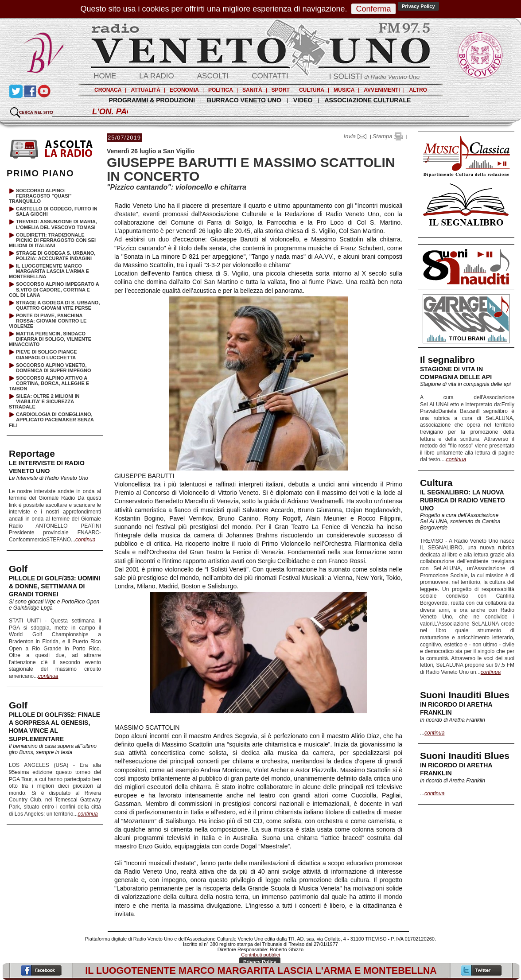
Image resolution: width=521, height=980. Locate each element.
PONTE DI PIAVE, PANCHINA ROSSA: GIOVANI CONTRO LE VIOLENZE (48, 321)
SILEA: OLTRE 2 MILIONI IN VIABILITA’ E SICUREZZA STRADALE (44, 401)
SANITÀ (252, 90)
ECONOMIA (184, 90)
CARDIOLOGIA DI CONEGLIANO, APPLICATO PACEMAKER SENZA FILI (51, 420)
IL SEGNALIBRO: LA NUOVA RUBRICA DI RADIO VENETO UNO (463, 500)
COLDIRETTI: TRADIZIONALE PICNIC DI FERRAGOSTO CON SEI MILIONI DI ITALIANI (52, 240)
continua (456, 459)
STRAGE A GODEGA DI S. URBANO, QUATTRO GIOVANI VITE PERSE (58, 305)
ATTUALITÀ (145, 90)
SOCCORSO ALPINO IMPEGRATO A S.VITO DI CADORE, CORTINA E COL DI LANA (54, 289)
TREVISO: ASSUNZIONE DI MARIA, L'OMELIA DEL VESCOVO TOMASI (56, 224)
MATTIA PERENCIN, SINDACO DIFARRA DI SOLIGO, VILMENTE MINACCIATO (50, 339)
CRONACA (108, 90)
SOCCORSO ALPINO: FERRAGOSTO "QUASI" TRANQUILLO (40, 196)
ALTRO (418, 90)
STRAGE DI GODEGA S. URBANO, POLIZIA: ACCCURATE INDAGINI (56, 256)
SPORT (281, 90)
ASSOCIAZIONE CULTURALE (367, 100)
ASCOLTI (213, 76)
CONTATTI (270, 76)
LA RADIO (156, 76)
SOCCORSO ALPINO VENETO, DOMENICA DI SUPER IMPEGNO (54, 368)
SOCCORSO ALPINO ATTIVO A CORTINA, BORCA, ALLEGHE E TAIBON (49, 383)
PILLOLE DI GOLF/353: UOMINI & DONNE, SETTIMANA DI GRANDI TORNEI (54, 586)
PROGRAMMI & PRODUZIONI (152, 100)
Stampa (388, 136)
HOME (105, 76)
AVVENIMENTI (382, 90)
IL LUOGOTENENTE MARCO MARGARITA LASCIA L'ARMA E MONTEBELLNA (49, 271)
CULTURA (312, 90)
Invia (357, 136)
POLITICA (221, 90)
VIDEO (303, 100)
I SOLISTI (374, 76)
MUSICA (344, 90)
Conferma (373, 9)
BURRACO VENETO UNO (244, 100)
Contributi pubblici (260, 955)
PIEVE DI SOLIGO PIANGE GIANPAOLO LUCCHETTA (47, 354)
